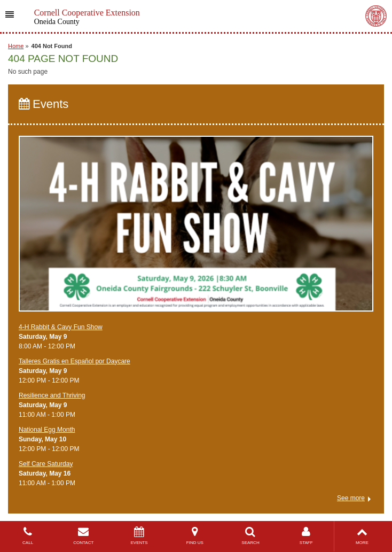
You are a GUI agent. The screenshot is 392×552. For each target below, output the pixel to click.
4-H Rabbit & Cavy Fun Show (61, 327)
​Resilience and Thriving (52, 395)
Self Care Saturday (46, 464)
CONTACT (83, 536)
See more (351, 498)
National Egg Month (47, 430)
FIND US (195, 536)
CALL (28, 536)
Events (44, 104)
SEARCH (250, 536)
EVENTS (139, 536)
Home (16, 46)
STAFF (306, 536)
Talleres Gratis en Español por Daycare (75, 361)
